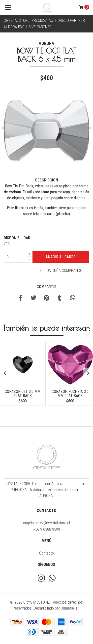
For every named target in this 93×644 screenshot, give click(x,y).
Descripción (47, 180)
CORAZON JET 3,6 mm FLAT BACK (23, 394)
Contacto (46, 553)
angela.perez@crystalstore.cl (46, 523)
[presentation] (5, 373)
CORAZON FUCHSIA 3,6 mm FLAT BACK (70, 394)
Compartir (46, 287)
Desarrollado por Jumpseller (56, 608)
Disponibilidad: (17, 238)
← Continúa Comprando (61, 271)
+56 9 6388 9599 (47, 529)
